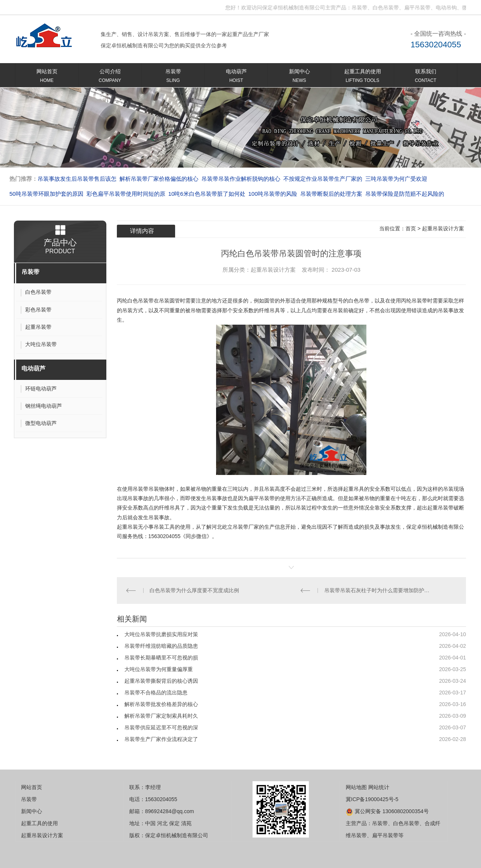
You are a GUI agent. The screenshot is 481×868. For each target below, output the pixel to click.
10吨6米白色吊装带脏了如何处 (272, 194)
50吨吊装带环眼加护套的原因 (111, 194)
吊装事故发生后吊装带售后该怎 (159, 179)
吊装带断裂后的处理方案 (396, 194)
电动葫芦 (236, 77)
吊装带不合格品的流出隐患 (156, 693)
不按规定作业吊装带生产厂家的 (405, 179)
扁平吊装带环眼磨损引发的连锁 (77, 179)
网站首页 (47, 77)
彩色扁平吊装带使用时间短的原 (191, 194)
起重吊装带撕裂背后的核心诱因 (161, 681)
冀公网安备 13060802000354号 (387, 811)
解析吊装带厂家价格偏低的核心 (241, 179)
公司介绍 (110, 77)
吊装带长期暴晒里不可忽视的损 (161, 658)
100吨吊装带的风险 (338, 194)
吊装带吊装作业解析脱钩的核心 (323, 179)
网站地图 (356, 787)
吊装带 (173, 77)
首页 (411, 228)
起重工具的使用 (362, 77)
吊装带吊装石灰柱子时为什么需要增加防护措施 (379, 590)
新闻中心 (299, 77)
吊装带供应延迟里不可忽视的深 (161, 727)
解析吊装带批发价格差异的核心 (161, 704)
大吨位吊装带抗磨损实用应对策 (161, 634)
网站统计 (379, 787)
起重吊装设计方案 (443, 228)
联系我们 (426, 77)
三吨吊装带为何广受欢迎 (40, 194)
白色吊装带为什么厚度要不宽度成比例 (194, 590)
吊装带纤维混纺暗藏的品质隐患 (161, 646)
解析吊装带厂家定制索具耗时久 (161, 716)
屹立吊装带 (235, 527)
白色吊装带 (141, 301)
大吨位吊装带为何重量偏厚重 (159, 669)
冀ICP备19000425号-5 (372, 799)
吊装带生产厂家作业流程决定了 (161, 739)
